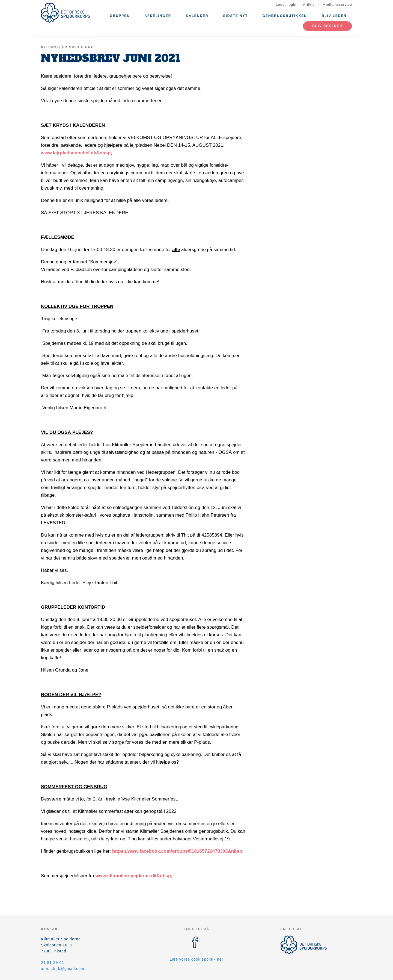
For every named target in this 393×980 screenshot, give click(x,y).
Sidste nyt (235, 16)
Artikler (309, 5)
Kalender (197, 16)
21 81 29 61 (53, 963)
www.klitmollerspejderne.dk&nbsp (133, 876)
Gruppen (120, 16)
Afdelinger (158, 16)
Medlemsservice (337, 5)
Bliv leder (334, 16)
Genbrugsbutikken (285, 16)
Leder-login (286, 5)
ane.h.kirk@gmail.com (63, 969)
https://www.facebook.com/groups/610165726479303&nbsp (177, 851)
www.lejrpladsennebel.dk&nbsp (76, 153)
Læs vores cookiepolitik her (197, 959)
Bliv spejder (327, 26)
